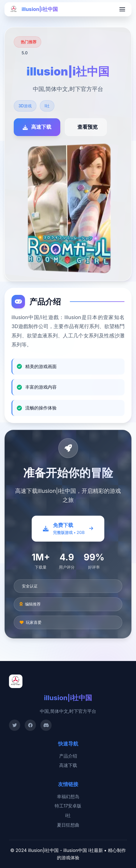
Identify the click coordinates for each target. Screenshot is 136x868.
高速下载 (68, 765)
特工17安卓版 (68, 806)
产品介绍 (68, 756)
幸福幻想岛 (68, 796)
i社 (68, 815)
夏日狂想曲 (68, 825)
